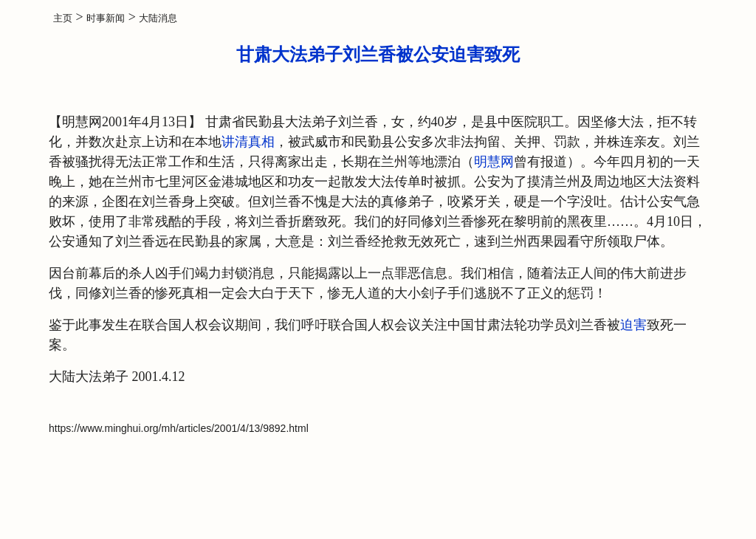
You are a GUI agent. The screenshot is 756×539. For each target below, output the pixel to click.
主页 (63, 18)
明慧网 (494, 162)
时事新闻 (106, 18)
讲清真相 (248, 142)
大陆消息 (158, 18)
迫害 (633, 325)
